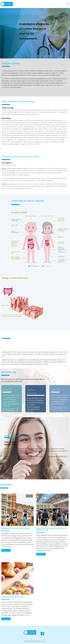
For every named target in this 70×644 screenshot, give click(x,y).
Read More (6, 550)
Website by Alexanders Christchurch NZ (35, 641)
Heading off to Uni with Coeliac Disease (16, 528)
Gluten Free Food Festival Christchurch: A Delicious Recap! (51, 529)
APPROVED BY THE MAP (36, 417)
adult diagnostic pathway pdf (37, 75)
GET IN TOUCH (10, 410)
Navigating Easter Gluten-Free (12, 597)
